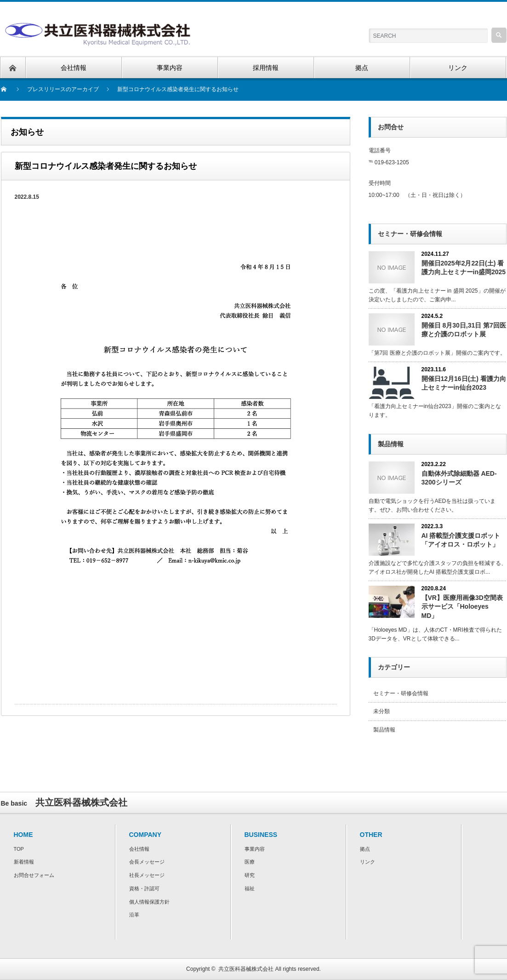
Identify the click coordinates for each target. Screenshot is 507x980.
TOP (19, 849)
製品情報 (384, 730)
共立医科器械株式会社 (246, 969)
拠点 (365, 849)
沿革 (134, 915)
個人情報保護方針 (149, 902)
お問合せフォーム (34, 875)
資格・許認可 (144, 888)
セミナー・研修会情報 (401, 693)
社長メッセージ (147, 875)
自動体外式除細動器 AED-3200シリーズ (459, 478)
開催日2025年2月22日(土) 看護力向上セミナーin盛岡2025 (464, 268)
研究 (250, 875)
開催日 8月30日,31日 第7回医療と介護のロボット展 (464, 330)
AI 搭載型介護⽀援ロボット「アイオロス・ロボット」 (461, 540)
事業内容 (255, 849)
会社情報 (139, 849)
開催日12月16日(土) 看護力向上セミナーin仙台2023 (464, 383)
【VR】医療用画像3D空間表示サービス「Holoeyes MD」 (462, 606)
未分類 (382, 711)
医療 (250, 862)
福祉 (250, 888)
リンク (367, 862)
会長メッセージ (147, 862)
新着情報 (24, 862)
